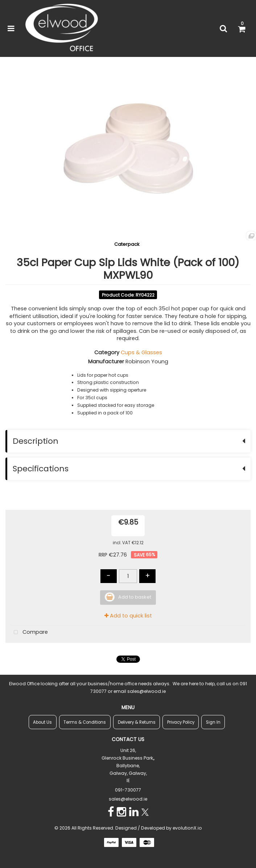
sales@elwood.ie (128, 799)
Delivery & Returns (137, 722)
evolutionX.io (187, 828)
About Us (42, 722)
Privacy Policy (181, 722)
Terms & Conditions (85, 722)
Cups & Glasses (141, 352)
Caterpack (127, 244)
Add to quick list (128, 616)
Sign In (213, 722)
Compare (29, 633)
